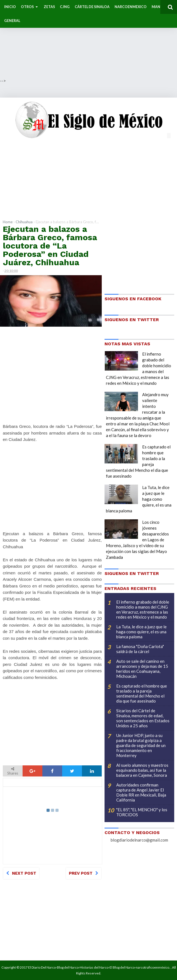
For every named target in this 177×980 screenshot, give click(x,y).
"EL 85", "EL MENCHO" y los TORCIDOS (142, 812)
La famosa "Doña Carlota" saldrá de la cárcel (140, 649)
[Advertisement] (88, 39)
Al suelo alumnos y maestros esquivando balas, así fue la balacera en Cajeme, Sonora (142, 770)
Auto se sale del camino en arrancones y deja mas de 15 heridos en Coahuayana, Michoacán (142, 669)
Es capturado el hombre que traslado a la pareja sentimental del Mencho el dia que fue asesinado (142, 693)
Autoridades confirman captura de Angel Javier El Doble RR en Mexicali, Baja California (141, 792)
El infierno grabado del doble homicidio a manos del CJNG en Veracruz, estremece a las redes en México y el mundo (143, 609)
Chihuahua (24, 222)
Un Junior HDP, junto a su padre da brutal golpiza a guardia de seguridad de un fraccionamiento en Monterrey (141, 745)
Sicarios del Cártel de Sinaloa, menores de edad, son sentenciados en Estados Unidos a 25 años (143, 718)
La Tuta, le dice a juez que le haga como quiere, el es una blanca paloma (141, 632)
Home (8, 222)
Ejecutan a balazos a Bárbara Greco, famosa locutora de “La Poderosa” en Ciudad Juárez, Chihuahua (50, 246)
